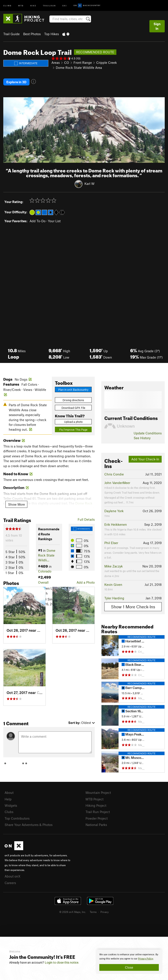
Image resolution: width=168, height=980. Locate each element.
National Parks (96, 825)
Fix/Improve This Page (73, 430)
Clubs (9, 812)
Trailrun (49, 5)
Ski (65, 5)
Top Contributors (17, 818)
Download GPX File (73, 408)
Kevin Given (113, 585)
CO (67, 62)
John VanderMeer (117, 483)
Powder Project (97, 818)
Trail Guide (11, 34)
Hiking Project (96, 805)
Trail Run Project (98, 812)
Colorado (45, 571)
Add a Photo (86, 582)
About (9, 793)
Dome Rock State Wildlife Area (79, 68)
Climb (7, 5)
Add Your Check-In (145, 459)
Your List (54, 221)
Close (129, 967)
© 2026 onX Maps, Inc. (73, 912)
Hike (33, 5)
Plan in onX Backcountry (73, 390)
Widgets (11, 805)
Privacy (105, 912)
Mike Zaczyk (114, 566)
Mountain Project (98, 793)
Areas (56, 62)
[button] (8, 130)
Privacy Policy (146, 959)
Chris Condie (114, 474)
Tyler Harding (114, 598)
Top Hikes (52, 34)
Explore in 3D (16, 82)
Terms (93, 912)
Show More (17, 504)
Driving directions (73, 400)
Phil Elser (111, 543)
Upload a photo (73, 422)
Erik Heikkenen (116, 524)
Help (8, 799)
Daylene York (114, 511)
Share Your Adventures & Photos (29, 825)
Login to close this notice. (62, 963)
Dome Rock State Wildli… (47, 555)
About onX (12, 876)
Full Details (86, 519)
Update (148, 433)
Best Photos (32, 34)
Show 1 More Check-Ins (133, 607)
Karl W (89, 184)
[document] (129, 962)
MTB (21, 5)
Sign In (157, 26)
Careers (10, 883)
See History (142, 438)
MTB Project (94, 799)
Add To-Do (38, 221)
